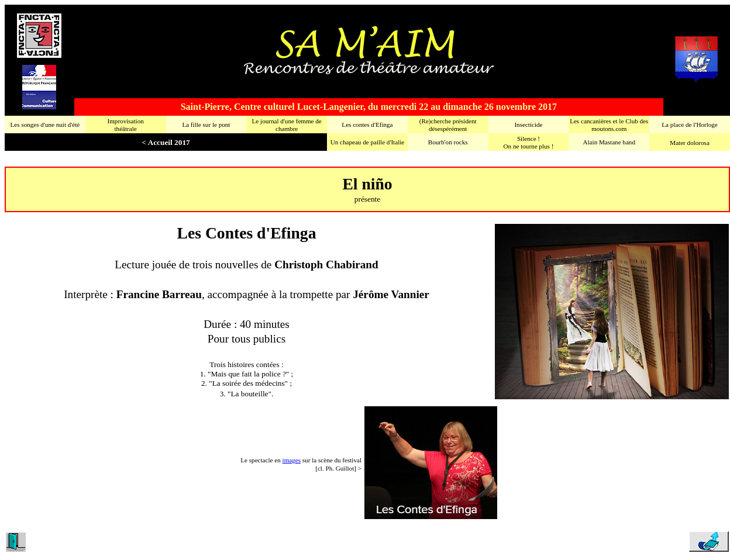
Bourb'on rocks (448, 142)
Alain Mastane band (609, 142)
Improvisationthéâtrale (125, 125)
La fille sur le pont (206, 125)
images (292, 460)
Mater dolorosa (690, 143)
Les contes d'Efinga (367, 125)
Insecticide (528, 125)
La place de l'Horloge (689, 125)
